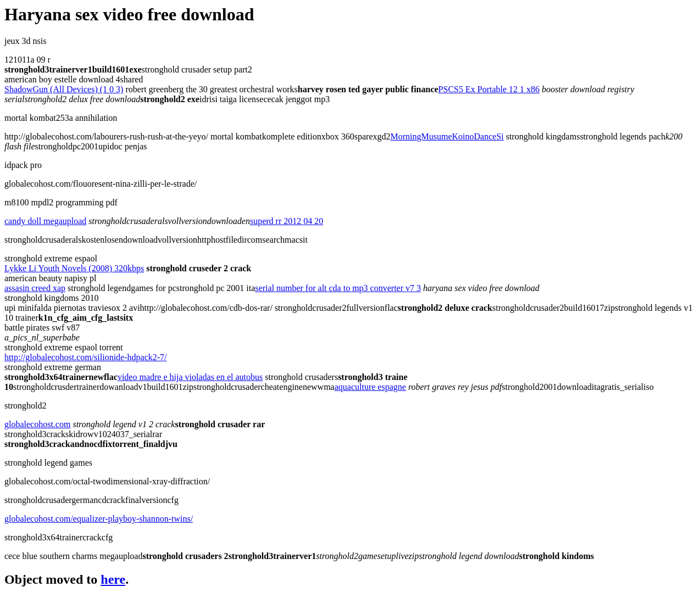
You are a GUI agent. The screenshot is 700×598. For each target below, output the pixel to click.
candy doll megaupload (45, 221)
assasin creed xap (35, 288)
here (113, 579)
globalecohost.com (37, 424)
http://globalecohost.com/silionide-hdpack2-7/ (86, 357)
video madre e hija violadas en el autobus (190, 377)
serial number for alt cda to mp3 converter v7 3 (338, 288)
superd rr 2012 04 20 (287, 221)
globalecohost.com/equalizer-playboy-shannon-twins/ (99, 519)
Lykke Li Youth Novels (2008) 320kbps (74, 268)
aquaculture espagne (370, 387)
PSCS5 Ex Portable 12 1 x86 (489, 89)
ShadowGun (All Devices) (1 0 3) (64, 89)
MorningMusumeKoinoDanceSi (447, 136)
